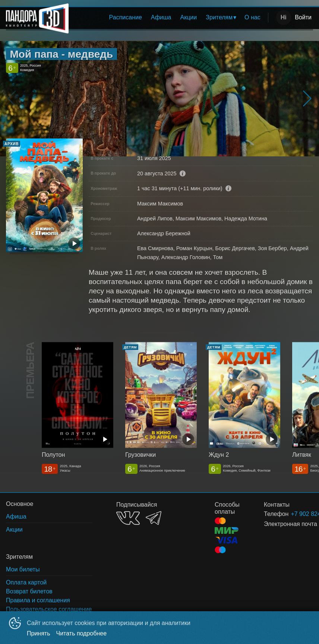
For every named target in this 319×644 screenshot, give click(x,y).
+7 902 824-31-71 (293, 514)
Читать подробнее (82, 633)
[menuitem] (126, 17)
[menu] (170, 17)
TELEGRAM (154, 518)
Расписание (126, 17)
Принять (39, 633)
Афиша (161, 17)
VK (128, 518)
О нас (252, 17)
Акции (189, 17)
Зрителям (219, 17)
